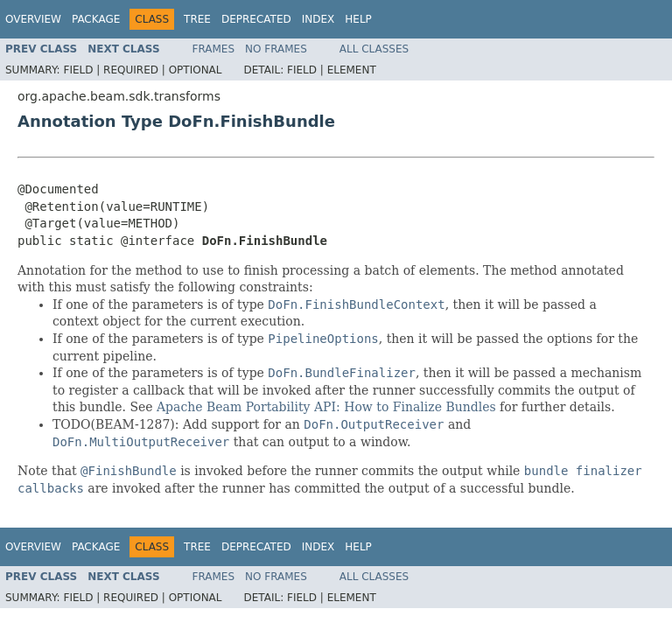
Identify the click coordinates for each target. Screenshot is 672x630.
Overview (33, 19)
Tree (197, 19)
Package (96, 19)
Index (318, 19)
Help (358, 19)
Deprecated (256, 19)
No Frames (276, 49)
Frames (214, 49)
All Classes (374, 49)
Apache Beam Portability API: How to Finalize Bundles (326, 407)
